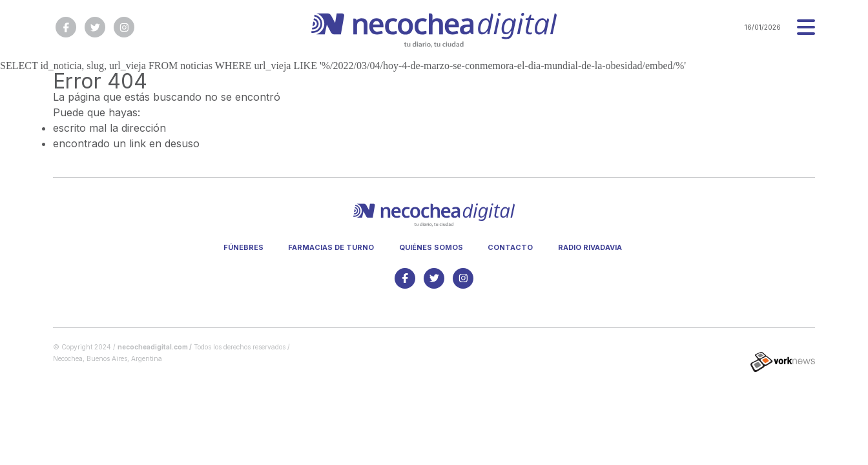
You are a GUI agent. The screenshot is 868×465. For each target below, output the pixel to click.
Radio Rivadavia (590, 247)
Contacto (510, 247)
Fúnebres (243, 247)
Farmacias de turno (331, 247)
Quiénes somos (431, 247)
